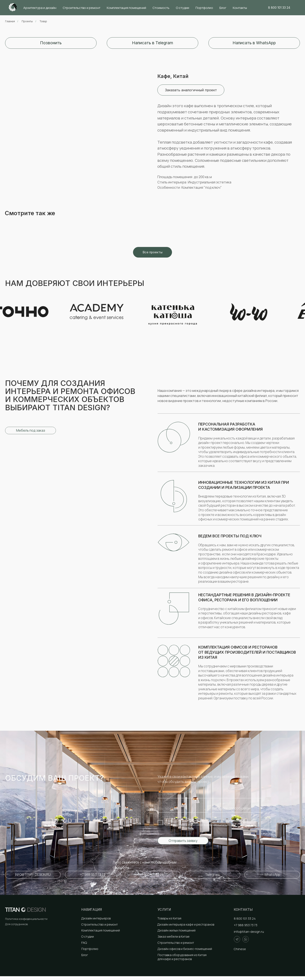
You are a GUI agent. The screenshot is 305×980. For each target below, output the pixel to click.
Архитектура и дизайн (40, 8)
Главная (10, 21)
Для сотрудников (16, 924)
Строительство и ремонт (82, 8)
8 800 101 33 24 (245, 918)
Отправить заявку (183, 841)
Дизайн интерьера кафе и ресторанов (186, 924)
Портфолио (204, 8)
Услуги (164, 910)
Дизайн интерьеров (96, 918)
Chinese (240, 949)
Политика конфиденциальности (26, 919)
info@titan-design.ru (249, 932)
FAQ (84, 943)
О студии (182, 8)
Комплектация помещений (126, 8)
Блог (223, 8)
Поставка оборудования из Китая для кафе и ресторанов (182, 957)
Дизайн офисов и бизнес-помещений (185, 949)
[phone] (183, 808)
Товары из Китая (169, 918)
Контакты (240, 8)
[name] (210, 794)
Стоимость (161, 8)
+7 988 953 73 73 (246, 925)
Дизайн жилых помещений (177, 930)
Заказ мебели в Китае (174, 936)
